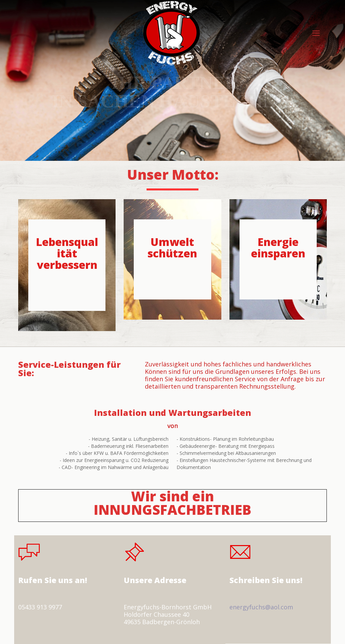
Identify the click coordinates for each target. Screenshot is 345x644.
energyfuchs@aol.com (261, 607)
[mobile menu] (316, 33)
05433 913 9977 (40, 607)
